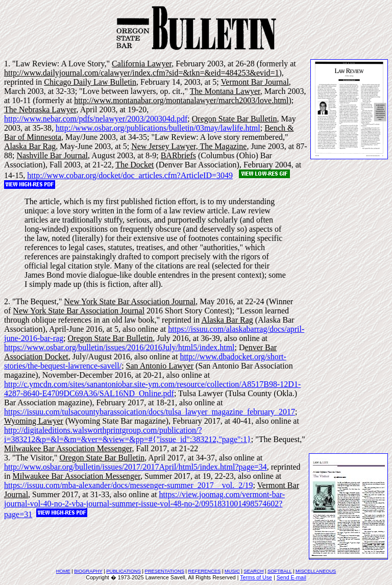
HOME (63, 571)
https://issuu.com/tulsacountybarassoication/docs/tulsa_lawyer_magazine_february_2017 (150, 412)
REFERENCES (205, 571)
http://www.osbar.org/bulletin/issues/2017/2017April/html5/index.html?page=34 (136, 467)
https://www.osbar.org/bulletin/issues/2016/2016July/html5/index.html (119, 347)
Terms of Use (256, 577)
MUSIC (232, 571)
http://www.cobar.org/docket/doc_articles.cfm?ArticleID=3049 (130, 175)
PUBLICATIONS (124, 571)
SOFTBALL (279, 571)
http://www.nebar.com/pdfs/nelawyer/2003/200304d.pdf (96, 119)
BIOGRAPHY (88, 571)
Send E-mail (291, 577)
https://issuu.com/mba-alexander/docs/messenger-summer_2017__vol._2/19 (129, 485)
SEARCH (254, 571)
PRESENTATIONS (165, 571)
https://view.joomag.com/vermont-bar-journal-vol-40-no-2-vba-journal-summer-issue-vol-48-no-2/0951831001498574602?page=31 (144, 504)
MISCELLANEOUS (316, 571)
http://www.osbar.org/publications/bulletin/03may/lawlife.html (158, 128)
